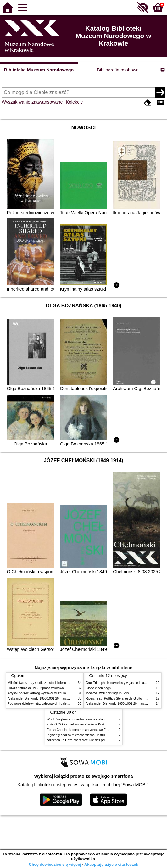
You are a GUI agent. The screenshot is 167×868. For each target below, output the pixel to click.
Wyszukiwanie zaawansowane (32, 102)
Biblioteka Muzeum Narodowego (39, 70)
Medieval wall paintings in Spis (107, 693)
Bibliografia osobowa (118, 70)
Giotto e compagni (99, 688)
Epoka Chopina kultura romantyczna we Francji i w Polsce (88, 730)
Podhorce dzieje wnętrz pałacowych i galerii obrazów (45, 704)
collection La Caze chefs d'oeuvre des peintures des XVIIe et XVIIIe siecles (100, 740)
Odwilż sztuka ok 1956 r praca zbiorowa (36, 688)
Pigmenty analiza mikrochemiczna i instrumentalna (82, 735)
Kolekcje (74, 102)
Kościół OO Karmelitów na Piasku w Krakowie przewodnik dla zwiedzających (101, 724)
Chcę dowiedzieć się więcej (55, 864)
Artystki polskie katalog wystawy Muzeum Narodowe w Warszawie (54, 693)
